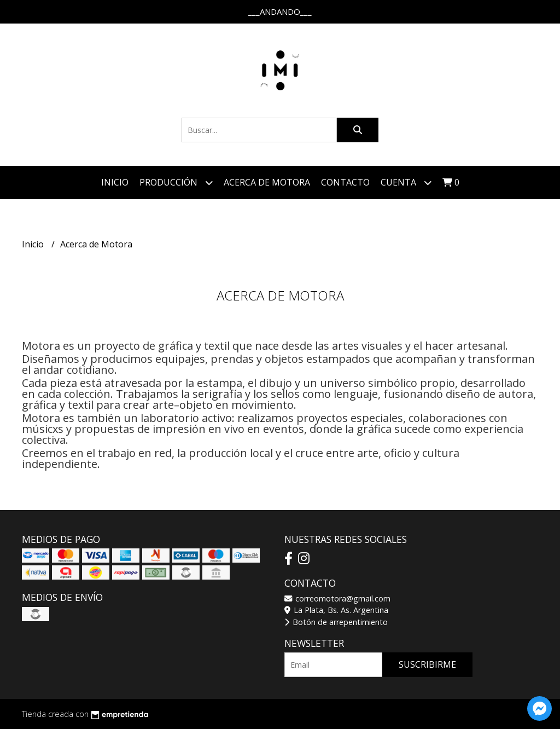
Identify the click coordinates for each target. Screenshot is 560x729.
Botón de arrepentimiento (336, 622)
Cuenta (406, 183)
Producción (176, 183)
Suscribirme (427, 664)
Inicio (115, 182)
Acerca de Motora (267, 182)
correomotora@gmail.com (337, 598)
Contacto (345, 182)
